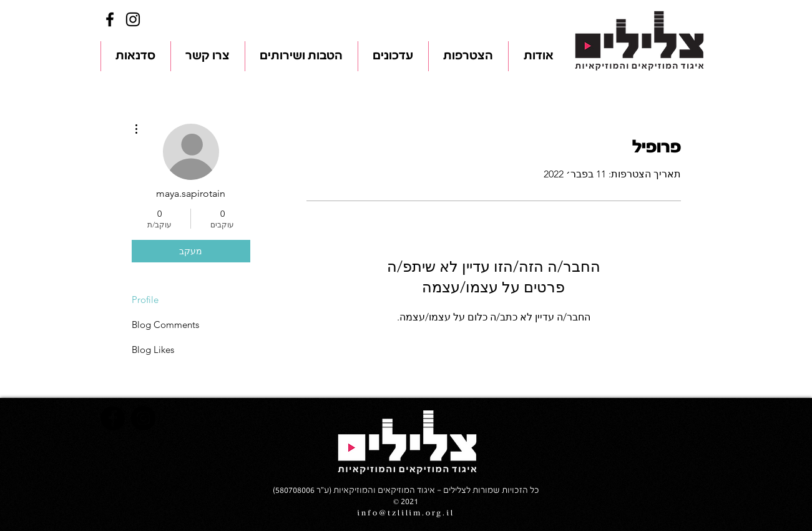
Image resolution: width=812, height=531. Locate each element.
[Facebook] (110, 19)
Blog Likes (153, 350)
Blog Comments (165, 325)
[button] (539, 56)
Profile (145, 300)
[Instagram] (133, 19)
